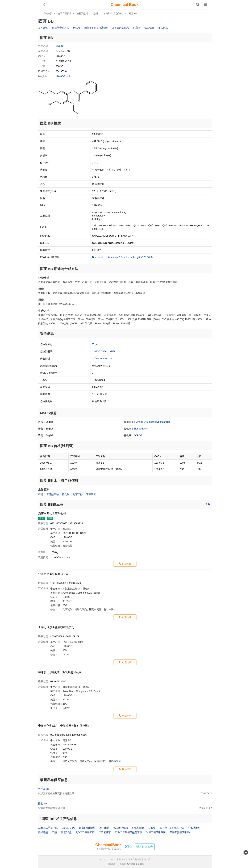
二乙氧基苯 (105, 832)
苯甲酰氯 (91, 494)
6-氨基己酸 (138, 828)
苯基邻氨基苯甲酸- (180, 832)
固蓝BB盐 (66, 832)
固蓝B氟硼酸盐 (87, 828)
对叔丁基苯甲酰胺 (156, 832)
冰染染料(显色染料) (113, 13)
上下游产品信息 (120, 28)
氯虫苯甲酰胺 (121, 828)
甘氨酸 (152, 828)
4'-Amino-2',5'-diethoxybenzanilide (152, 422)
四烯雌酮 (43, 832)
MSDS (77, 28)
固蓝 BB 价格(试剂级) (96, 28)
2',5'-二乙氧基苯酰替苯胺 (128, 832)
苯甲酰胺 (104, 828)
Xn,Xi (95, 344)
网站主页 (48, 13)
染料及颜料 (82, 13)
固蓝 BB (133, 13)
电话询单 (127, 564)
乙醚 (55, 832)
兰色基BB (43, 789)
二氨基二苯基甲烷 (48, 828)
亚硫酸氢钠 (53, 494)
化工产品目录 (65, 13)
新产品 (147, 859)
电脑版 (123, 864)
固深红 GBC (68, 828)
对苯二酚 (78, 494)
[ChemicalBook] (125, 5)
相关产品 (163, 28)
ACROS (138, 435)
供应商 (137, 28)
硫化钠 (66, 494)
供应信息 (149, 28)
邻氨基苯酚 (194, 828)
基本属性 (43, 28)
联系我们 (112, 864)
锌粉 (41, 494)
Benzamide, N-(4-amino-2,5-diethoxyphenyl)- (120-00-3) (122, 257)
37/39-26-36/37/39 (102, 359)
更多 (208, 504)
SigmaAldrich (141, 429)
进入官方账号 (145, 847)
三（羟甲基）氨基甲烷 (172, 828)
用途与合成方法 (61, 28)
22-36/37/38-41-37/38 (104, 351)
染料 (96, 13)
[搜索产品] (198, 5)
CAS (111, 859)
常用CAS (121, 859)
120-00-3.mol (63, 76)
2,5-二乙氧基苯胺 (85, 832)
